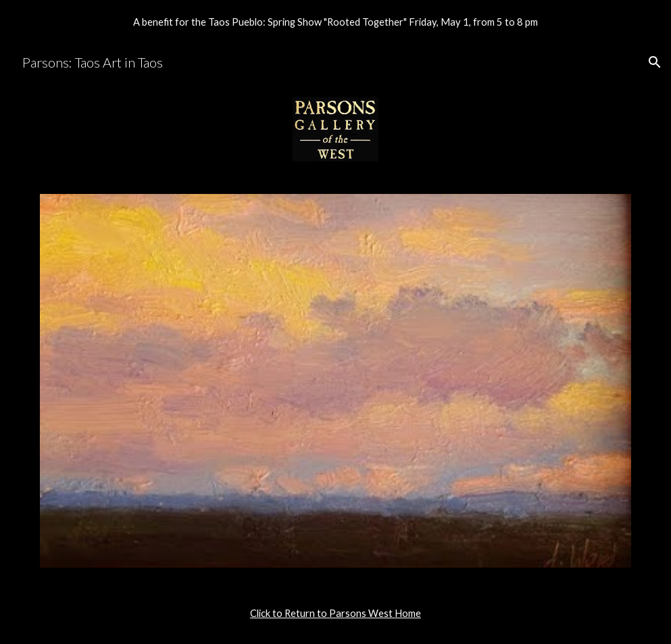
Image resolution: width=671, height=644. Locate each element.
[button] (655, 62)
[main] (335, 614)
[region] (335, 22)
